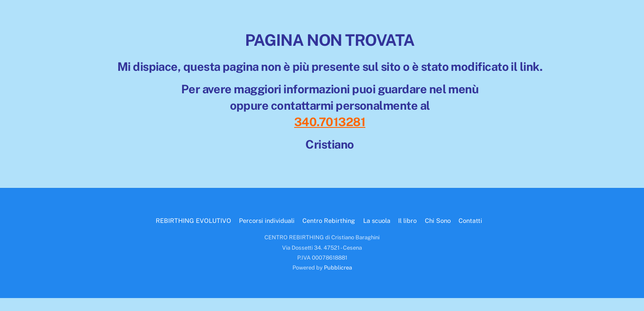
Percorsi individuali (267, 221)
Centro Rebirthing (329, 221)
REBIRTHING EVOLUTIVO (193, 221)
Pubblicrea (338, 268)
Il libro (407, 221)
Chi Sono (438, 221)
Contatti (470, 221)
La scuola (377, 221)
